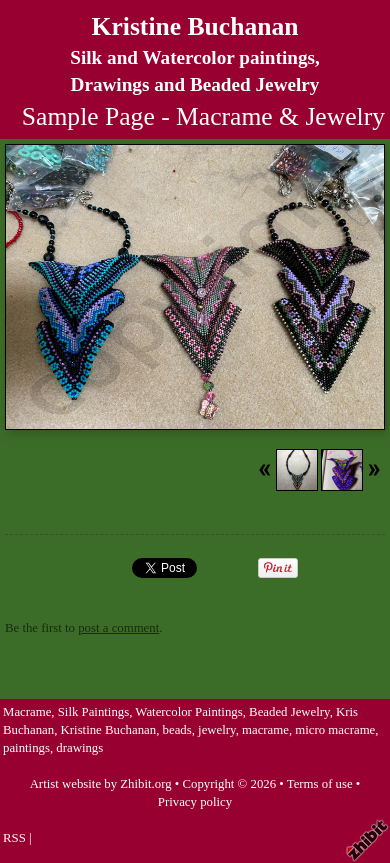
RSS (14, 838)
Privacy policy (195, 802)
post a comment (118, 628)
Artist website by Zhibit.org (101, 784)
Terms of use (320, 784)
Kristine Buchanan (195, 26)
